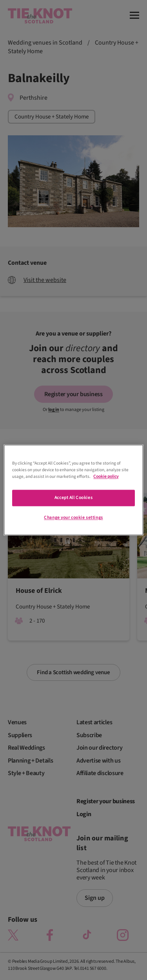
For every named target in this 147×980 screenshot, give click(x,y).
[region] (73, 490)
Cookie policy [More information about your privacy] (106, 477)
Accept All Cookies (73, 498)
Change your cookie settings (73, 518)
